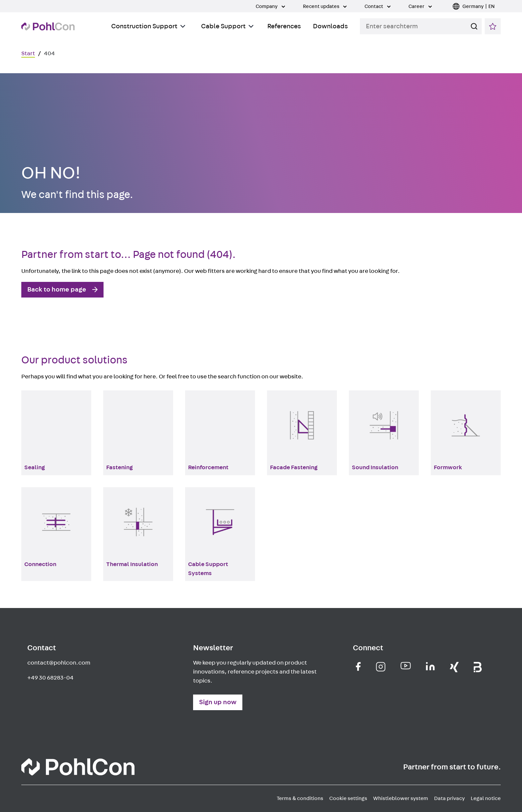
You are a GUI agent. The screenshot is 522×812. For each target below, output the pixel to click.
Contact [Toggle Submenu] (378, 6)
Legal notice (486, 798)
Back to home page (57, 290)
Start (28, 54)
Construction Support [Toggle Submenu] (148, 26)
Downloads (330, 26)
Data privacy (449, 798)
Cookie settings (348, 798)
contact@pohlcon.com (59, 663)
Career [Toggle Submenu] (420, 6)
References (284, 26)
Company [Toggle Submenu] (270, 6)
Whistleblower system (401, 798)
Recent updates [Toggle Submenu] (325, 6)
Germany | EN (479, 6)
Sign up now (218, 702)
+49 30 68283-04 (50, 678)
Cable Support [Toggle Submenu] (227, 26)
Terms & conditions (300, 798)
